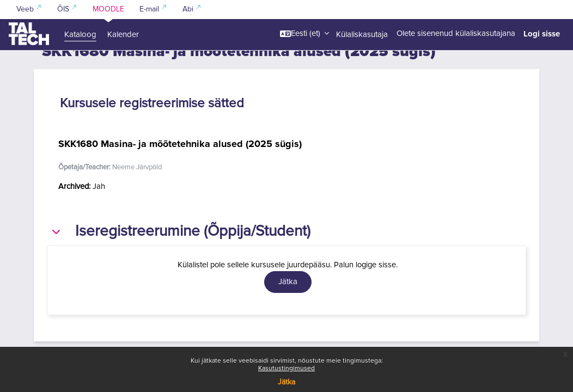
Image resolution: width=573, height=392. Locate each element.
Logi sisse (542, 34)
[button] (304, 34)
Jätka (286, 382)
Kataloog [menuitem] (80, 35)
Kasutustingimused (286, 369)
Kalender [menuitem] (123, 35)
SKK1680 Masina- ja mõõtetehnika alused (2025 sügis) (180, 163)
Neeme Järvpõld (137, 186)
